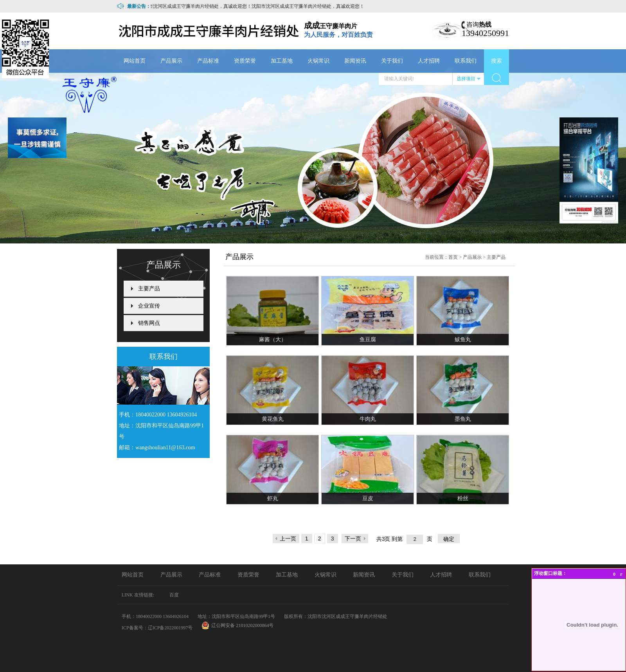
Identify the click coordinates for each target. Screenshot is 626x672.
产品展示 (171, 61)
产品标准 (208, 61)
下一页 (353, 539)
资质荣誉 (245, 61)
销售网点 (149, 323)
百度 (174, 595)
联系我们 (466, 61)
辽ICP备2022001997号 (170, 628)
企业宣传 (149, 306)
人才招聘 (429, 61)
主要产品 (149, 289)
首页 (453, 257)
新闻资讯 (355, 61)
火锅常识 (318, 61)
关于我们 (392, 61)
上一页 (288, 539)
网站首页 (135, 61)
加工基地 (282, 61)
